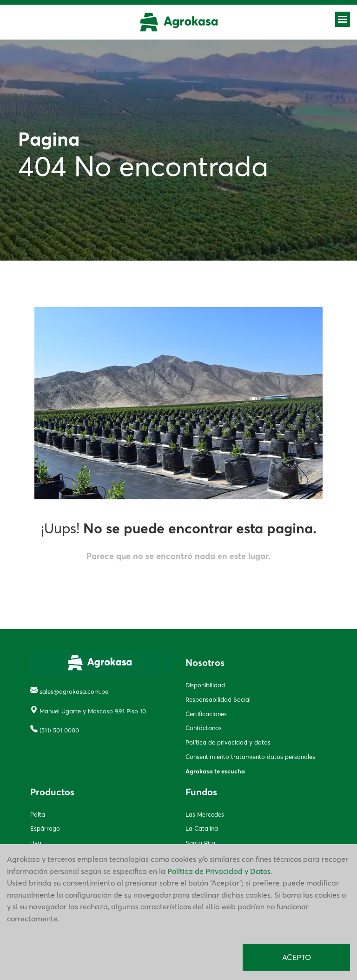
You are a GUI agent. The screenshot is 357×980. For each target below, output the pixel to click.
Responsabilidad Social (218, 699)
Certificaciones (206, 714)
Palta (38, 814)
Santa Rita (200, 843)
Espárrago (45, 828)
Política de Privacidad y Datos (219, 871)
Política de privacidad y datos (228, 742)
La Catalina (202, 828)
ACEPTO (297, 957)
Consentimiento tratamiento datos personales (250, 757)
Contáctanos (204, 728)
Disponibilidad (205, 685)
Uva (36, 843)
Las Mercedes (205, 814)
